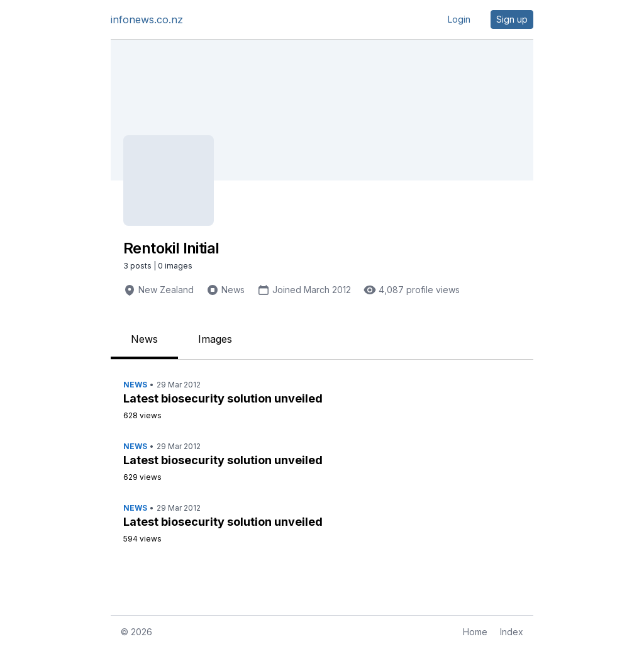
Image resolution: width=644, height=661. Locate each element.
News (233, 290)
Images (215, 339)
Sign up (512, 19)
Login (459, 19)
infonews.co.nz (147, 19)
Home (475, 632)
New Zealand (166, 290)
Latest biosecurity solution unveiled (223, 398)
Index (512, 632)
